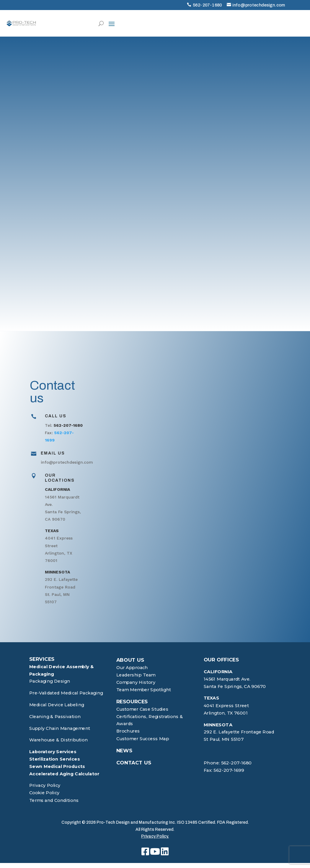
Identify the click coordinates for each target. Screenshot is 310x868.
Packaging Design (50, 681)
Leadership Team (136, 675)
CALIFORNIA (218, 672)
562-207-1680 (207, 5)
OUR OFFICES (221, 660)
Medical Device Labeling (57, 705)
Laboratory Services (53, 752)
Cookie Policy (44, 793)
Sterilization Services (54, 759)
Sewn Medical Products (57, 766)
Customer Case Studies (142, 709)
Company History (136, 682)
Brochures (128, 731)
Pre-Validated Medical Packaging (66, 693)
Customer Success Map (143, 739)
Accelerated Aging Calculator (64, 774)
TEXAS (212, 698)
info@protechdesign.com (259, 5)
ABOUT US (130, 660)
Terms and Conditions (54, 800)
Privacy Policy (45, 786)
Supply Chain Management (60, 728)
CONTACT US (134, 762)
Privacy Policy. (155, 836)
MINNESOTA (218, 725)
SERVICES (42, 659)
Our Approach (132, 667)
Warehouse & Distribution (58, 740)
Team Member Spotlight (144, 690)
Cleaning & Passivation (55, 716)
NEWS (124, 751)
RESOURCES (132, 702)
